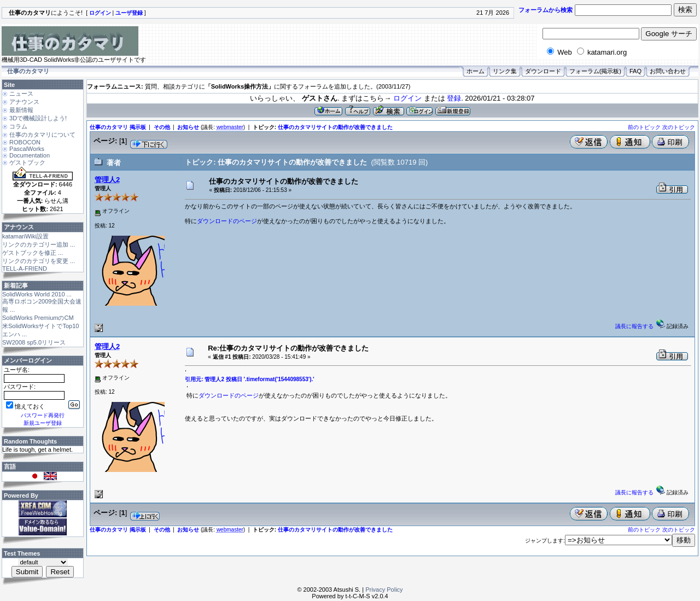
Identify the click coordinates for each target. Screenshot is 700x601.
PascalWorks (27, 149)
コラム (18, 126)
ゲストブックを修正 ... (33, 253)
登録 (454, 98)
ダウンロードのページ (227, 221)
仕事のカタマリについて (42, 135)
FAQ (635, 71)
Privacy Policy (384, 590)
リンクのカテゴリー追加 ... (39, 244)
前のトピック (644, 127)
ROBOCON (25, 142)
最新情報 (21, 110)
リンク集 (505, 71)
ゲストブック (27, 162)
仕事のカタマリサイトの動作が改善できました (335, 127)
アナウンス (24, 102)
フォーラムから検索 (546, 10)
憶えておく (25, 406)
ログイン (407, 98)
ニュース (21, 94)
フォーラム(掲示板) (595, 71)
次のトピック (679, 127)
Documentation (30, 155)
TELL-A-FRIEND (25, 269)
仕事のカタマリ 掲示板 (118, 127)
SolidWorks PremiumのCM (38, 318)
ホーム (476, 71)
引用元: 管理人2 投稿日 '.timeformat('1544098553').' (249, 379)
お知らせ (188, 127)
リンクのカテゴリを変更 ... (39, 261)
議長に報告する (634, 326)
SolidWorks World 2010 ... (37, 294)
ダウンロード (543, 71)
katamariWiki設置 (25, 236)
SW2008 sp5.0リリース (34, 342)
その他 (162, 127)
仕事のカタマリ (28, 71)
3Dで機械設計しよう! (38, 118)
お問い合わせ (668, 71)
